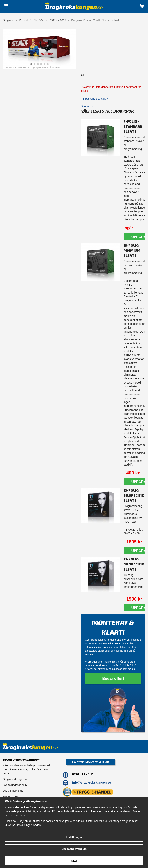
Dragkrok (8, 20)
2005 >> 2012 (58, 20)
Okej (74, 861)
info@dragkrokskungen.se (91, 783)
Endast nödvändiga (74, 849)
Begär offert (113, 678)
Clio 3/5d (39, 20)
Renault (24, 20)
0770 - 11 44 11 (124, 665)
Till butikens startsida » (95, 99)
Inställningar (74, 837)
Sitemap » (87, 106)
